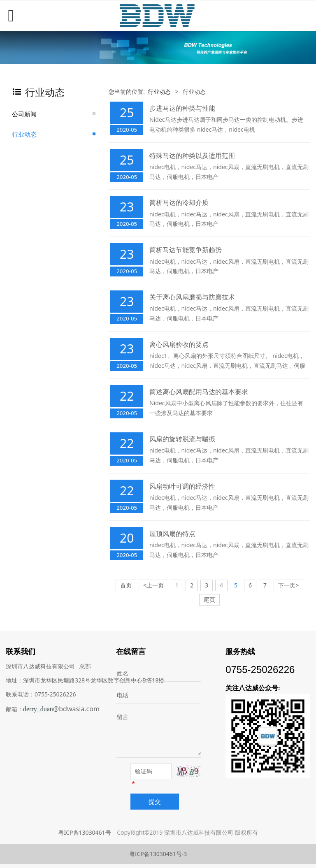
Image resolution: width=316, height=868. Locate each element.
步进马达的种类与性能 (182, 108)
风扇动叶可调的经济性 (182, 486)
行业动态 (24, 134)
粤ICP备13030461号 (84, 832)
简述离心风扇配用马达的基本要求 (199, 392)
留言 (123, 717)
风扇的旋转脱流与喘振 (182, 439)
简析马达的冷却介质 (179, 202)
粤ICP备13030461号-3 (158, 854)
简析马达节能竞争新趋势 (186, 250)
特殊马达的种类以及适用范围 (192, 155)
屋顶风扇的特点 (172, 534)
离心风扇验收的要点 (179, 344)
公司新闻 (24, 114)
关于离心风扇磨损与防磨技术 (192, 297)
